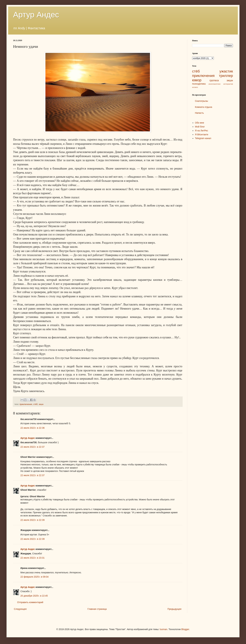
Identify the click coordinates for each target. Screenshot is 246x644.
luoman (164, 629)
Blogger (185, 629)
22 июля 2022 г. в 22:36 (33, 428)
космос (195, 87)
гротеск (214, 80)
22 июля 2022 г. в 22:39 (33, 520)
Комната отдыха (204, 107)
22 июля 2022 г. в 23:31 (33, 558)
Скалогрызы (202, 101)
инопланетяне (215, 84)
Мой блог (200, 127)
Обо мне (200, 123)
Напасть (199, 113)
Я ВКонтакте (202, 134)
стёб (35, 404)
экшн (41, 404)
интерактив (228, 84)
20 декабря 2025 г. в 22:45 (34, 596)
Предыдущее (174, 609)
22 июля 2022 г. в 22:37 (33, 447)
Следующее (20, 609)
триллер (226, 76)
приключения (26, 404)
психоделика (199, 84)
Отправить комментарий (30, 602)
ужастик (226, 71)
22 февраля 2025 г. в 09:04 (34, 577)
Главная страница (97, 609)
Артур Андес (36, 15)
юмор (197, 80)
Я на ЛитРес (202, 131)
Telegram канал (203, 138)
